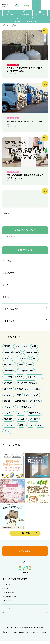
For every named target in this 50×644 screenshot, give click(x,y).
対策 (6, 360)
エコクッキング (26, 372)
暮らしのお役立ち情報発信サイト (7, 5)
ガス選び (34, 421)
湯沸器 (7, 348)
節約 (19, 397)
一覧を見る (25, 536)
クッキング (9, 409)
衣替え (37, 391)
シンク (20, 415)
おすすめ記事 (8, 323)
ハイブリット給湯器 (26, 385)
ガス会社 (21, 421)
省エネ (7, 434)
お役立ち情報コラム (9, 595)
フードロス (35, 403)
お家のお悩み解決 (33, 20)
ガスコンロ (9, 428)
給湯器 (25, 360)
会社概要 (5, 591)
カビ (15, 360)
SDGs (20, 379)
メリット (8, 397)
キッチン (8, 415)
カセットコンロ (35, 379)
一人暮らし (9, 366)
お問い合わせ (7, 604)
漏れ (21, 366)
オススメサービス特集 (10, 599)
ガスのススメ (40, 13)
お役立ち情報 (25, 13)
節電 (34, 348)
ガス (30, 428)
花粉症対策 (9, 372)
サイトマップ (7, 616)
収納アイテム (23, 391)
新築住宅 (8, 421)
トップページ (7, 587)
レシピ (40, 428)
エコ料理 (18, 20)
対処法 (7, 403)
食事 (30, 366)
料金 (35, 360)
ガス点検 (8, 391)
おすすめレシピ (26, 409)
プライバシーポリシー (10, 611)
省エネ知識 (10, 13)
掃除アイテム (34, 415)
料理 (21, 428)
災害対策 (8, 385)
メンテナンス (32, 397)
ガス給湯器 (20, 403)
